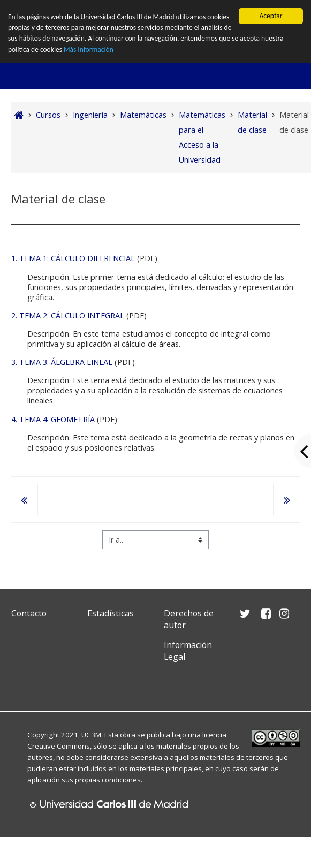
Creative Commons (59, 746)
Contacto (29, 613)
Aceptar (271, 16)
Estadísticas (111, 613)
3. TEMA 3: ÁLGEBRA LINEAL (62, 362)
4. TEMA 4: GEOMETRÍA (53, 419)
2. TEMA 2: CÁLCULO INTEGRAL (68, 315)
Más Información (89, 50)
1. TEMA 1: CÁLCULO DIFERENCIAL (73, 258)
